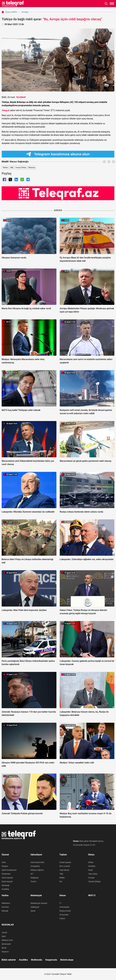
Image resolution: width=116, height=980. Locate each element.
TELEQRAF (21, 97)
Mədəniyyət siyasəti (39, 903)
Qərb (4, 936)
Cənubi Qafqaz (94, 881)
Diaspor (5, 866)
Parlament (6, 874)
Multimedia (37, 960)
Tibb (61, 874)
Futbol (62, 918)
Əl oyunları (64, 915)
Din (61, 881)
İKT (32, 874)
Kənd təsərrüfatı (37, 862)
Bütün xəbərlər (9, 960)
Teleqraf (5, 110)
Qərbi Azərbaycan (9, 870)
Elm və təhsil (65, 866)
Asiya (91, 870)
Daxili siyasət (7, 881)
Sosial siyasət (65, 862)
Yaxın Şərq (93, 874)
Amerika (92, 866)
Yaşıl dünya (64, 870)
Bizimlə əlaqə (67, 960)
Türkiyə (5, 168)
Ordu (4, 862)
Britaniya (32, 168)
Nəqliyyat (35, 878)
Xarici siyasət (7, 878)
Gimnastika (64, 907)
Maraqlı (5, 911)
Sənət (33, 911)
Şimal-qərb (6, 944)
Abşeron (5, 952)
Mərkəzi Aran (7, 940)
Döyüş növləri (65, 911)
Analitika (5, 889)
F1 (61, 903)
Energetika (35, 866)
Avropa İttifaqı (21, 168)
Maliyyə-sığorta (37, 870)
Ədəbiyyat (35, 907)
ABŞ (12, 168)
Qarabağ (5, 885)
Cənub (4, 932)
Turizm (33, 881)
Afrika (91, 862)
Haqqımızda (51, 960)
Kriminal (5, 907)
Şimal (4, 948)
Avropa (91, 878)
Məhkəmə (6, 903)
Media (62, 878)
